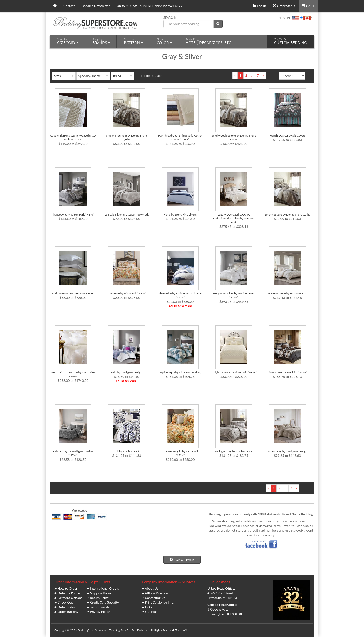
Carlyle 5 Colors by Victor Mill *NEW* (234, 372)
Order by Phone (69, 593)
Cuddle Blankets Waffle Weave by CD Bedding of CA (73, 137)
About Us (152, 588)
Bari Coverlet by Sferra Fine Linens (73, 293)
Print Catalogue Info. (159, 602)
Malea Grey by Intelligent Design (288, 451)
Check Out (65, 602)
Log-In (259, 6)
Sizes (57, 76)
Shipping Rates (101, 593)
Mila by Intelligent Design (127, 372)
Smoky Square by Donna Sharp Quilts (287, 214)
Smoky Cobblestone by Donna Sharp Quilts (234, 137)
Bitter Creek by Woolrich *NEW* (287, 372)
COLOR (164, 41)
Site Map (151, 612)
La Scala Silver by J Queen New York (127, 214)
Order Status (284, 6)
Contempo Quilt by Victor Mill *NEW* (180, 453)
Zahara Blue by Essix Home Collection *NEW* (180, 295)
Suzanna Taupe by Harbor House (288, 293)
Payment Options (70, 598)
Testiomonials (100, 607)
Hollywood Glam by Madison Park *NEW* (234, 295)
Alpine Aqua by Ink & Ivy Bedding (180, 372)
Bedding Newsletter (96, 6)
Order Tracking (68, 612)
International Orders (104, 588)
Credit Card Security (104, 602)
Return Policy (100, 598)
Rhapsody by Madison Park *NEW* (73, 214)
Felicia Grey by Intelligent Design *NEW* (73, 453)
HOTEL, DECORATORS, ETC (208, 41)
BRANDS (101, 41)
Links (149, 607)
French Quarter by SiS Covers (287, 136)
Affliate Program (156, 593)
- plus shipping (150, 6)
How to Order (67, 588)
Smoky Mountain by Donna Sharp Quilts (127, 137)
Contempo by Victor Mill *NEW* (127, 293)
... (252, 75)
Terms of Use (183, 630)
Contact (69, 6)
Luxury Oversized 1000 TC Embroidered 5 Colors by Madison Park (234, 218)
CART (308, 6)
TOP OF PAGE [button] (182, 560)
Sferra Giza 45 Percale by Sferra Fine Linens (73, 374)
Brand (117, 76)
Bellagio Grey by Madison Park (234, 451)
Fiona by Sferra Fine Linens (180, 214)
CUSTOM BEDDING (291, 41)
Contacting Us (155, 598)
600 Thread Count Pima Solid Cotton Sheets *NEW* (180, 137)
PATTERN (133, 41)
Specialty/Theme (90, 76)
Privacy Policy (100, 612)
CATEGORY (68, 41)
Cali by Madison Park (127, 451)
